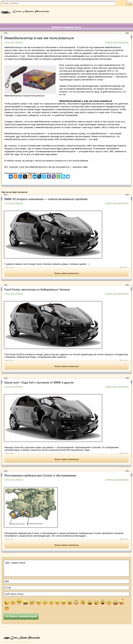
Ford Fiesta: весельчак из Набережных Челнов (37, 290)
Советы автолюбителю (117, 42)
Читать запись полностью (66, 273)
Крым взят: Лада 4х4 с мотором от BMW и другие (39, 383)
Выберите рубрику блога (66, 27)
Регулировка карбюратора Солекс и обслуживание (40, 476)
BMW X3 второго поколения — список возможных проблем (46, 199)
